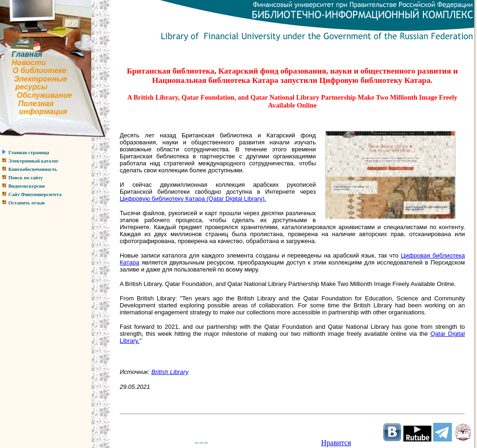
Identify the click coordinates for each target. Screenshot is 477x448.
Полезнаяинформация (34, 108)
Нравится (336, 443)
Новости (29, 63)
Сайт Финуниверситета (35, 194)
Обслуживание (44, 95)
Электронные (41, 79)
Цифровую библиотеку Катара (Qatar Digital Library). (193, 199)
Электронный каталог (34, 161)
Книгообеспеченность (33, 169)
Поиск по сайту (26, 178)
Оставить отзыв (27, 203)
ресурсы (31, 87)
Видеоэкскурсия (27, 186)
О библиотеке (40, 71)
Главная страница (29, 153)
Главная (27, 54)
